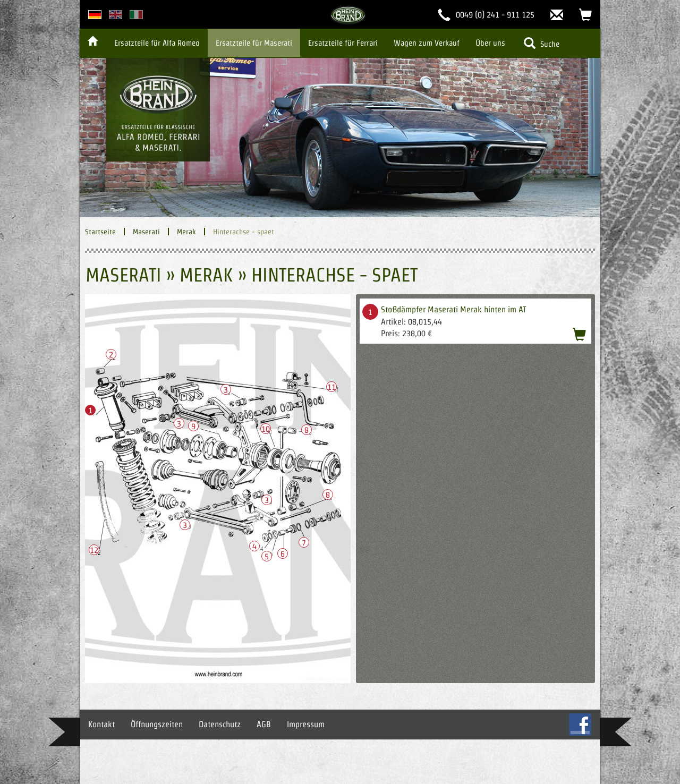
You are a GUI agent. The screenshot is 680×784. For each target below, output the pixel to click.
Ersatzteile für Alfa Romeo (157, 43)
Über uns (490, 43)
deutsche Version (95, 15)
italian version (136, 15)
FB (580, 725)
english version (116, 15)
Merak (186, 232)
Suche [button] (542, 43)
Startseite (100, 232)
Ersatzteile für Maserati (254, 43)
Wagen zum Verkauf (427, 43)
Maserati (146, 232)
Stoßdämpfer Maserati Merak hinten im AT (453, 309)
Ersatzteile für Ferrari (343, 43)
